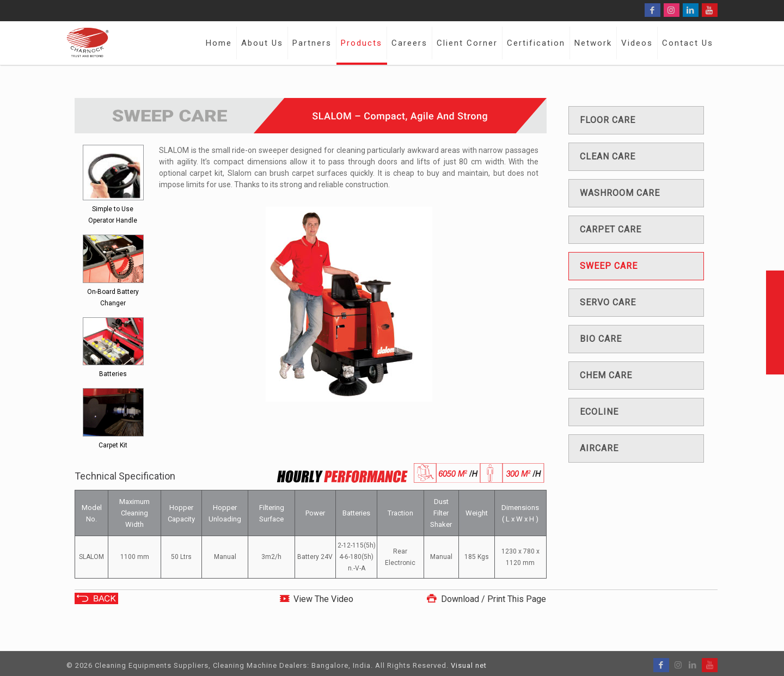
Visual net (469, 665)
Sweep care (609, 266)
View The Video (323, 599)
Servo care (608, 302)
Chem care (606, 375)
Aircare (599, 448)
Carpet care (611, 229)
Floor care (608, 120)
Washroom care (620, 193)
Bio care (601, 339)
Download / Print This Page (485, 599)
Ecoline (599, 412)
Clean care (608, 156)
